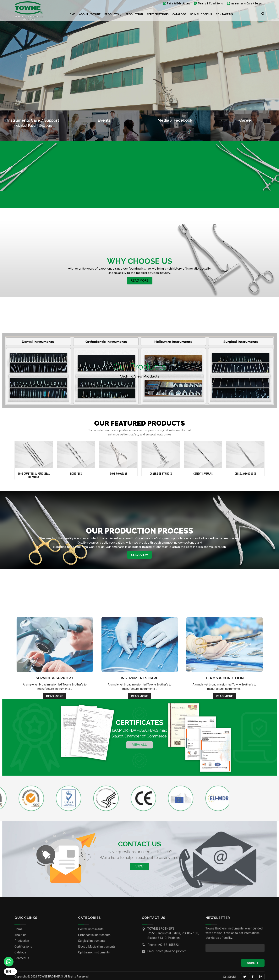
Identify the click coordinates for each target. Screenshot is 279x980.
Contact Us (224, 14)
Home (71, 14)
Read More (140, 281)
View (139, 868)
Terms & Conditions (208, 3)
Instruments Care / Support (245, 3)
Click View (140, 556)
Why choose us (201, 14)
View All (139, 746)
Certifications (158, 14)
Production (134, 14)
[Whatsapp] (9, 962)
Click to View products (139, 377)
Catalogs (179, 14)
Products (112, 14)
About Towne (90, 14)
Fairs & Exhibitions (176, 3)
